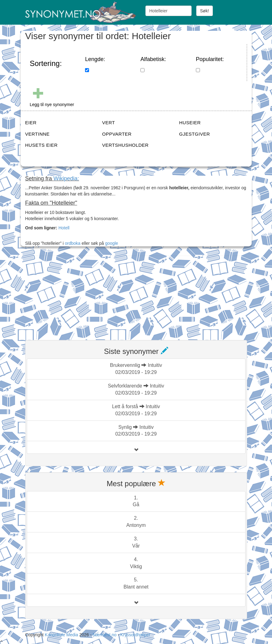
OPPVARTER (117, 134)
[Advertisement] (71, 294)
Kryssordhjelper (135, 635)
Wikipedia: (66, 178)
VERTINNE (38, 134)
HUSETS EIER (42, 145)
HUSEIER (190, 123)
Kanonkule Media (62, 635)
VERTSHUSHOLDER (126, 145)
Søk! (205, 11)
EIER (31, 123)
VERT (109, 123)
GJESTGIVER (195, 134)
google (112, 243)
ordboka (72, 243)
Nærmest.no (105, 635)
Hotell (64, 228)
